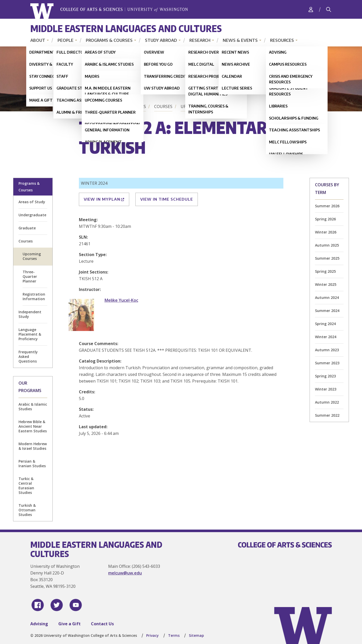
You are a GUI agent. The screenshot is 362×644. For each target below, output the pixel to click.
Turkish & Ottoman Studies (27, 510)
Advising (39, 624)
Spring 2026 (325, 219)
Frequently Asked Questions (28, 357)
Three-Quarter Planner (30, 276)
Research (200, 40)
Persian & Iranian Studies (32, 464)
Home (86, 106)
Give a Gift (69, 624)
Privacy (152, 635)
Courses (163, 106)
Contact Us (102, 624)
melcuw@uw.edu (125, 573)
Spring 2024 (325, 324)
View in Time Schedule (167, 199)
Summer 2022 (327, 415)
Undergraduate (32, 215)
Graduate (27, 228)
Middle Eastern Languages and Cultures (126, 28)
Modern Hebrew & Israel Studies (33, 446)
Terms (174, 635)
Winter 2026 (326, 232)
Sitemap (196, 635)
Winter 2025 (326, 284)
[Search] (329, 9)
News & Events (240, 40)
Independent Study (30, 314)
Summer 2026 (327, 206)
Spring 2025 (325, 271)
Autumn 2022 (327, 402)
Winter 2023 (326, 389)
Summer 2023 (327, 363)
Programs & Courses (109, 40)
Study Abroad (161, 40)
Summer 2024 (327, 311)
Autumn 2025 (327, 245)
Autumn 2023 (327, 350)
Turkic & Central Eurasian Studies (26, 486)
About (38, 40)
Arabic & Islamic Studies (33, 407)
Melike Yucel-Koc (121, 300)
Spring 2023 (325, 376)
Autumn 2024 (327, 297)
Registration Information (34, 296)
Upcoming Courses (202, 106)
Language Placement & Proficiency (30, 334)
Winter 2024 (326, 337)
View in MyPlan (104, 199)
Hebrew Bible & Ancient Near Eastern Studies (33, 426)
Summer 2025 (327, 258)
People (66, 40)
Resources (282, 40)
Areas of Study (32, 202)
